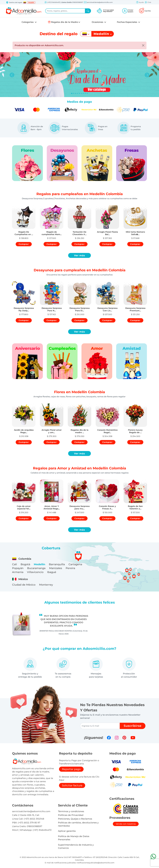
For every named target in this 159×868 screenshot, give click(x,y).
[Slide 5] (81, 93)
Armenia (18, 572)
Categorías (28, 22)
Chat (148, 2)
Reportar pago (71, 769)
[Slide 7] (85, 93)
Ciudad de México (24, 585)
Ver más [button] (80, 255)
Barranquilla (57, 564)
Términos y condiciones (71, 811)
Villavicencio (35, 572)
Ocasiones (98, 22)
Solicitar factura (72, 785)
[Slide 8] (87, 93)
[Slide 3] (78, 93)
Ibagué (52, 572)
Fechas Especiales (127, 22)
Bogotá (25, 564)
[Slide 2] (76, 93)
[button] (25, 2)
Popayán (18, 568)
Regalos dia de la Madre (65, 22)
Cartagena (75, 564)
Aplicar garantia (67, 831)
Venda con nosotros (126, 824)
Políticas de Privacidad (71, 815)
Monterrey (46, 585)
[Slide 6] (83, 93)
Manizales (56, 568)
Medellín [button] (31, 3)
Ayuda (140, 2)
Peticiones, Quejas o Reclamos (75, 819)
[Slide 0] (72, 93)
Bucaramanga (36, 568)
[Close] (143, 45)
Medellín (40, 564)
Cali (15, 564)
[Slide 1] (74, 93)
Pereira (70, 568)
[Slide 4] (79, 93)
